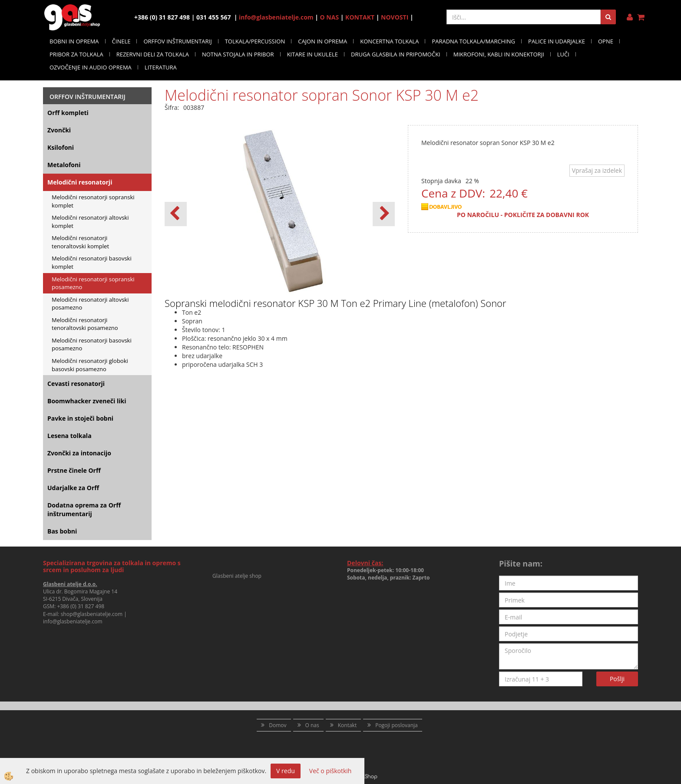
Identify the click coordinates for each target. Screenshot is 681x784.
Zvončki (59, 130)
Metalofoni (64, 165)
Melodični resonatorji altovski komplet (90, 222)
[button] (384, 214)
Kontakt (347, 725)
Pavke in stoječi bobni (80, 418)
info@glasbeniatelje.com (276, 17)
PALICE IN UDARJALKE (557, 41)
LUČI (563, 54)
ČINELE (121, 41)
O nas (312, 725)
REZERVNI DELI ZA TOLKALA (153, 54)
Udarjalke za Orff (73, 488)
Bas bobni (62, 531)
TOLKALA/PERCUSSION (255, 41)
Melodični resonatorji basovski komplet (92, 262)
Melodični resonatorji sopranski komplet (93, 201)
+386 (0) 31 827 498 (81, 606)
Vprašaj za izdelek (597, 170)
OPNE (606, 41)
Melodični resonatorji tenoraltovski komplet (80, 242)
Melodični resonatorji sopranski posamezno (93, 283)
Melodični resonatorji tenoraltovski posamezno (85, 324)
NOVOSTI (395, 17)
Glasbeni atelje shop (237, 576)
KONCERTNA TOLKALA (389, 41)
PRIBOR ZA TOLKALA (76, 54)
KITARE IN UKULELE (312, 54)
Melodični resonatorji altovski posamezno (90, 304)
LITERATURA (161, 67)
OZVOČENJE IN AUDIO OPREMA (91, 67)
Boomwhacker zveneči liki (87, 401)
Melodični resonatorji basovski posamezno (92, 344)
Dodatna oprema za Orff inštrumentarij (84, 509)
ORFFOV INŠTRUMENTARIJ (177, 41)
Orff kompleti (68, 113)
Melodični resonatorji (80, 182)
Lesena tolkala (69, 436)
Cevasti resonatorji (76, 384)
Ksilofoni (61, 147)
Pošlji (617, 679)
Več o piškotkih (331, 771)
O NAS (330, 17)
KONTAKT (360, 17)
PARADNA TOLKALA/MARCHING (473, 41)
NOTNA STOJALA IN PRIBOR (238, 54)
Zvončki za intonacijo (79, 453)
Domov (278, 725)
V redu (286, 771)
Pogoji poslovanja (397, 725)
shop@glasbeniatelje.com (92, 614)
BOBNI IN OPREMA (74, 41)
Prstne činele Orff (74, 470)
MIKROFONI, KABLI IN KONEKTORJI (499, 54)
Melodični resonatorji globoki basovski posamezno (90, 365)
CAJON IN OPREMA (322, 41)
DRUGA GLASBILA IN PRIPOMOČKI (396, 54)
